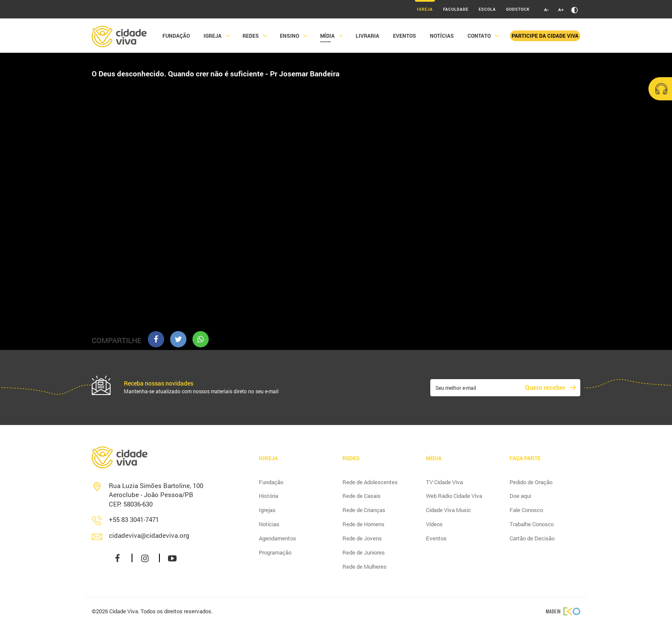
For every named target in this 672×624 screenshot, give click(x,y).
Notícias (442, 36)
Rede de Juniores (364, 552)
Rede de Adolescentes (370, 482)
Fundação (176, 36)
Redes (251, 36)
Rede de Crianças (364, 510)
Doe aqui (520, 496)
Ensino (289, 36)
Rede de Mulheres (364, 567)
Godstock (518, 9)
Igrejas (267, 510)
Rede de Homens (363, 524)
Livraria (367, 36)
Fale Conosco (526, 510)
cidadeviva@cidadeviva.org (149, 535)
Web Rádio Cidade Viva (454, 496)
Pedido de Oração (531, 482)
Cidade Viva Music (448, 510)
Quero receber (545, 387)
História (268, 496)
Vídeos (434, 524)
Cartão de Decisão (532, 538)
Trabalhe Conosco (532, 524)
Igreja (425, 9)
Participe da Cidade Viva (545, 36)
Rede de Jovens (362, 538)
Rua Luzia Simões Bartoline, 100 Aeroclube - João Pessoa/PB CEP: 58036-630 (156, 495)
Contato (479, 36)
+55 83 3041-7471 (134, 519)
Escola (487, 9)
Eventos (405, 36)
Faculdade (456, 9)
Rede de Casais (361, 496)
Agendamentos (277, 538)
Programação (275, 552)
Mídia (327, 36)
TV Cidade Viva (444, 482)
